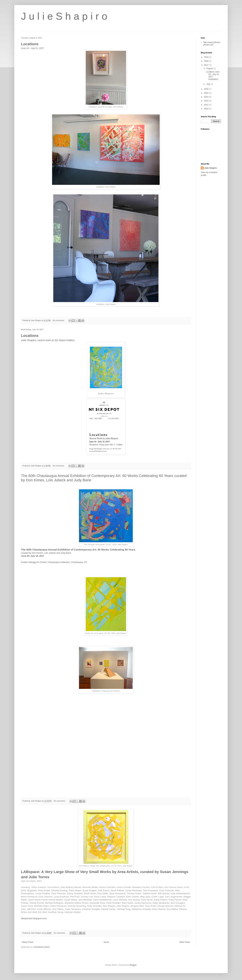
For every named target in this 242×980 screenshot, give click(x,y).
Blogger (133, 965)
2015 (207, 93)
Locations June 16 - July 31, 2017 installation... (213, 75)
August (210, 68)
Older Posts (185, 942)
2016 (207, 89)
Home (106, 942)
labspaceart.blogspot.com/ (34, 918)
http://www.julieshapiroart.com (212, 44)
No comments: (59, 320)
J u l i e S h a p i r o (64, 16)
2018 (207, 61)
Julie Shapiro (210, 168)
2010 (207, 109)
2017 (207, 65)
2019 (207, 57)
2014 (207, 97)
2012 (207, 101)
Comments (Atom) (41, 947)
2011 (207, 105)
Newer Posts (28, 942)
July (208, 84)
